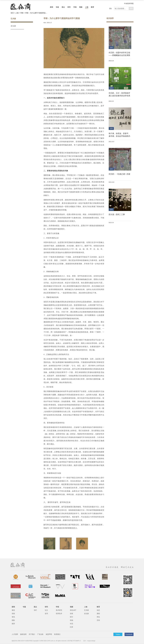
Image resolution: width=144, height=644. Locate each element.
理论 (98, 617)
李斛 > (23, 13)
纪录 (71, 627)
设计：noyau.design (89, 641)
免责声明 (49, 634)
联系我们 (57, 634)
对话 (71, 624)
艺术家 (13, 19)
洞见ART (73, 610)
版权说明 (23, 634)
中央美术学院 (129, 3)
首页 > (13, 13)
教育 (92, 7)
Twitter (118, 634)
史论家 (13, 26)
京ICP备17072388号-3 (74, 641)
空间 (98, 620)
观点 (63, 7)
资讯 (13, 617)
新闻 (52, 7)
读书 (46, 614)
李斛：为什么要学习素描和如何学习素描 (36, 13)
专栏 (35, 610)
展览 (13, 610)
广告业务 (40, 634)
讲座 (13, 614)
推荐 (13, 624)
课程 (98, 614)
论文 (46, 610)
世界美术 (59, 614)
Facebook (129, 634)
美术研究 (59, 610)
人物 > (18, 13)
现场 (71, 620)
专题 (57, 7)
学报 (75, 7)
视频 (81, 7)
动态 (98, 610)
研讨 (71, 617)
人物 (87, 7)
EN (110, 9)
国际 (13, 620)
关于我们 (32, 634)
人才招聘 (15, 634)
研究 (69, 7)
